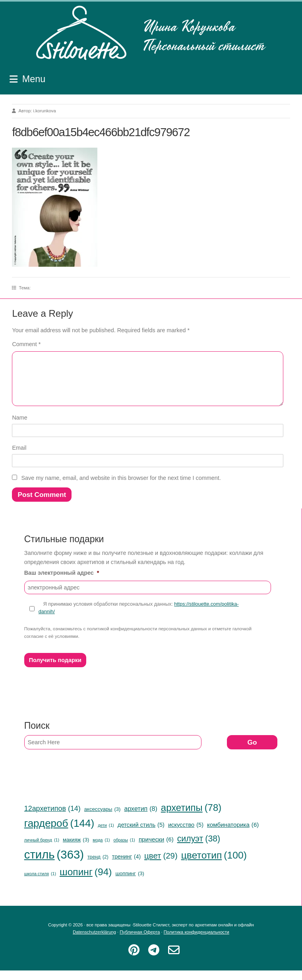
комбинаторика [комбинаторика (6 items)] (233, 834)
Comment (26, 344)
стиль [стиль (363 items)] (54, 864)
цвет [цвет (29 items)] (161, 865)
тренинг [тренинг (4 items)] (126, 866)
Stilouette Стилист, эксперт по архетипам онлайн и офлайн (151, 33)
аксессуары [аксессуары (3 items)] (103, 819)
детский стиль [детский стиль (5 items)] (141, 835)
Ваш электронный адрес (62, 582)
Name (19, 427)
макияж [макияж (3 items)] (76, 849)
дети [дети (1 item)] (106, 835)
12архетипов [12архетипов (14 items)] (52, 818)
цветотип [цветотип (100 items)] (214, 865)
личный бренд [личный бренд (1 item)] (42, 850)
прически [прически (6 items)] (156, 849)
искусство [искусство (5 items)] (186, 835)
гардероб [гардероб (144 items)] (59, 833)
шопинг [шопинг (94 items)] (86, 881)
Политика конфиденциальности (196, 941)
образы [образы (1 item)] (124, 850)
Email (19, 457)
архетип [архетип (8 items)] (140, 818)
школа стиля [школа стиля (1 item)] (40, 883)
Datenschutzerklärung (94, 941)
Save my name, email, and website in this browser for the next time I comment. (121, 487)
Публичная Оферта (140, 941)
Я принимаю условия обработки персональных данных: (139, 617)
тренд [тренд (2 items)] (98, 867)
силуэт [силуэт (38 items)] (199, 848)
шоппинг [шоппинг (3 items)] (130, 883)
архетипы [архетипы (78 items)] (191, 817)
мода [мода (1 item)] (101, 850)
